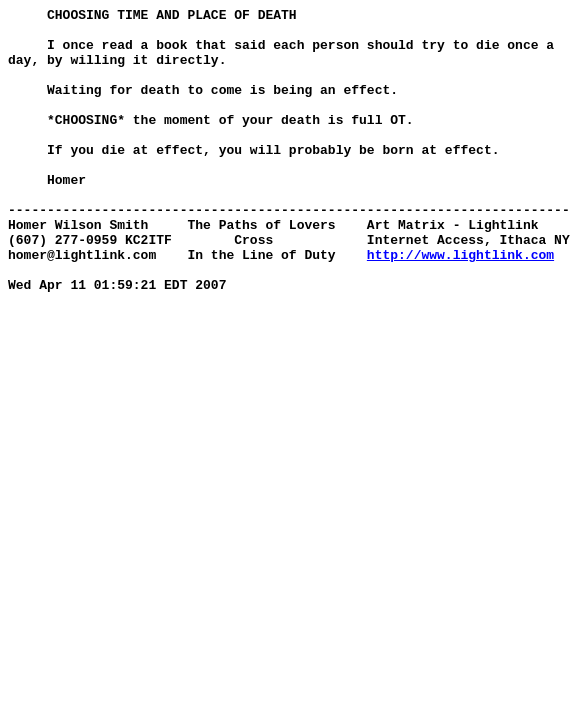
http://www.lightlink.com (460, 305)
